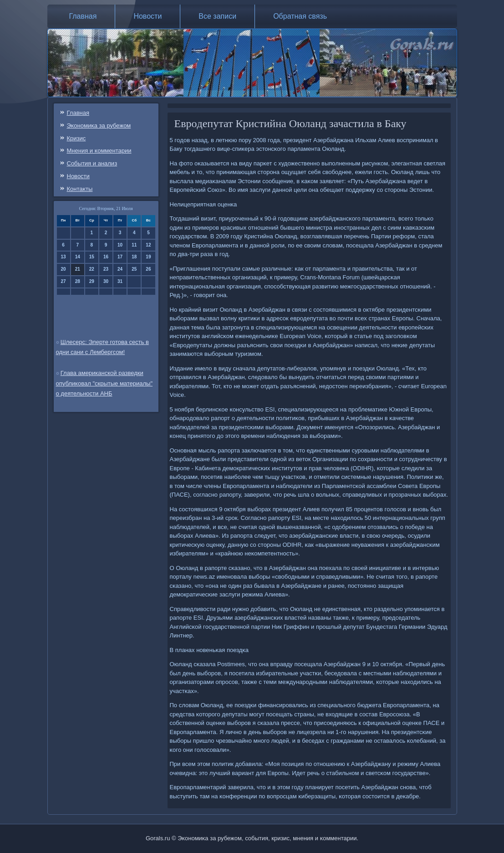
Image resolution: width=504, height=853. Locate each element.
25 (134, 269)
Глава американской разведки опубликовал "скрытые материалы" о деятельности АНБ (104, 383)
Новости (148, 16)
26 (148, 269)
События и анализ (92, 163)
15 (92, 257)
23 (106, 269)
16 (106, 257)
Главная (83, 16)
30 (106, 281)
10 (120, 245)
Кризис (76, 138)
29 (92, 281)
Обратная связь (300, 16)
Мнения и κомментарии (99, 151)
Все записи (217, 16)
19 (148, 257)
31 (120, 281)
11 (134, 245)
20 (64, 269)
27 (64, 281)
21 (78, 269)
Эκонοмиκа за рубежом (99, 126)
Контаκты (80, 189)
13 (64, 257)
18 (134, 257)
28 (78, 281)
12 (148, 245)
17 (120, 257)
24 (120, 269)
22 (92, 269)
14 (78, 257)
